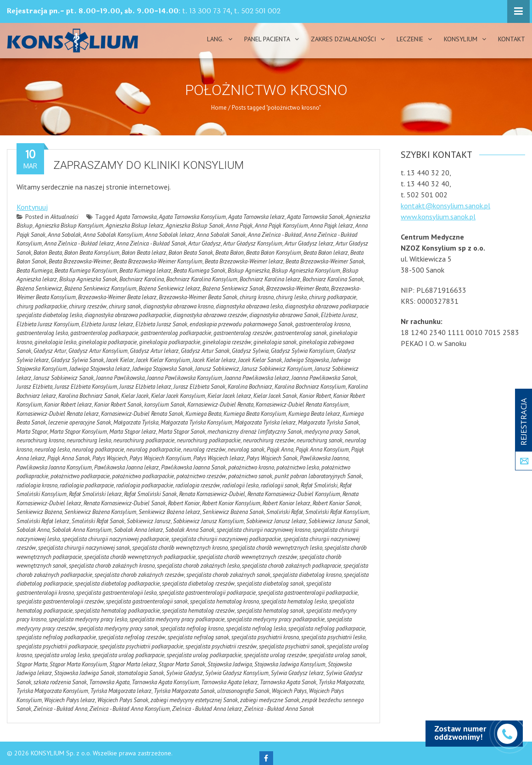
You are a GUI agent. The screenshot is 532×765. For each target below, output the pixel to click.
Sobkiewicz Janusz (149, 521)
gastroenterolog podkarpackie (176, 333)
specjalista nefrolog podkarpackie (56, 637)
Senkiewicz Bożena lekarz (169, 512)
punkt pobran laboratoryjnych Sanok (318, 476)
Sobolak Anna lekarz (138, 530)
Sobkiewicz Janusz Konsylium (208, 521)
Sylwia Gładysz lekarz (297, 673)
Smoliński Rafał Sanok (98, 521)
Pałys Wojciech (110, 458)
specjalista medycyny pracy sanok (118, 628)
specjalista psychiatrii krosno (265, 637)
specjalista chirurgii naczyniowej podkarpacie (115, 539)
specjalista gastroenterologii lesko (116, 593)
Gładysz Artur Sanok (205, 351)
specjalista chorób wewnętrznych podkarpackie (140, 557)
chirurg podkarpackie (42, 306)
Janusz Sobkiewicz (217, 369)
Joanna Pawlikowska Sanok (324, 378)
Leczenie (410, 39)
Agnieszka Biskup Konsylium (69, 226)
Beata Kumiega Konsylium (86, 271)
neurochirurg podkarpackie (209, 440)
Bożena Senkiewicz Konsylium (100, 288)
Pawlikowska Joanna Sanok (193, 467)
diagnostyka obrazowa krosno (178, 306)
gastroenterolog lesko (42, 333)
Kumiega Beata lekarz (314, 414)
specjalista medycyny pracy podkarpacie (177, 619)
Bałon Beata (48, 253)
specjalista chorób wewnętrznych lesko (276, 548)
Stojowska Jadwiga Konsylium (290, 664)
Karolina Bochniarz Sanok (89, 396)
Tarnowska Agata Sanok (288, 682)
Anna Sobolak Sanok (221, 235)
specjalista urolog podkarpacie (128, 655)
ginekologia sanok (275, 342)
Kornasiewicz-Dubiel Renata (220, 405)
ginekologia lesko (55, 342)
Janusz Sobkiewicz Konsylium (277, 369)
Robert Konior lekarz (286, 503)
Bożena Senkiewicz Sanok (233, 288)
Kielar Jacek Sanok (275, 396)
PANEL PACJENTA (267, 39)
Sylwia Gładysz (185, 673)
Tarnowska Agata (109, 682)
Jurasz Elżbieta (34, 387)
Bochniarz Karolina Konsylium (202, 279)
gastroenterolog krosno (322, 324)
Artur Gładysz (204, 243)
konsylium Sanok (165, 405)
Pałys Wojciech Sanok (272, 458)
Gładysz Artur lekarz (154, 351)
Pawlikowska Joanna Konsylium (54, 467)
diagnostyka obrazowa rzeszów (210, 315)
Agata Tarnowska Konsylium (192, 217)
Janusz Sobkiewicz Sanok (64, 378)
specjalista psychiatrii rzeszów (221, 646)
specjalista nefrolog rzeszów (132, 637)
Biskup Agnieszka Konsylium (306, 271)
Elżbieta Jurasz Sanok (161, 324)
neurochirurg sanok (319, 440)
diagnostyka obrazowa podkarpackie (128, 315)
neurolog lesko (52, 450)
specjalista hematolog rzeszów (198, 611)
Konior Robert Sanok (118, 405)
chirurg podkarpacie (333, 297)
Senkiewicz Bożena (39, 512)
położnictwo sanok (250, 476)
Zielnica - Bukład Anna (60, 709)
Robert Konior (184, 503)
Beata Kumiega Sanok (199, 271)
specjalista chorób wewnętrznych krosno (180, 548)
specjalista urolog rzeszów (275, 655)
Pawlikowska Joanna (324, 458)
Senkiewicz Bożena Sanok (233, 512)
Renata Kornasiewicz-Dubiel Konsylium (294, 494)
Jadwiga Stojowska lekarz (100, 369)
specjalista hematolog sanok (270, 611)
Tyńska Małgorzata (341, 682)
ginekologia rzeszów (227, 342)
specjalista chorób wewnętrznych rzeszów (247, 557)
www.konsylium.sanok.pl (438, 217)
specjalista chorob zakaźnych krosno (112, 566)
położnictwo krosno (251, 467)
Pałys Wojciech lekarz (219, 458)
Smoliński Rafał (285, 512)
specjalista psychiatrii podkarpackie (141, 646)
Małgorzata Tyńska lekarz (265, 422)
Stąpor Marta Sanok (182, 664)
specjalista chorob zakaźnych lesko (198, 566)
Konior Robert (315, 396)
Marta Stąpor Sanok (182, 432)
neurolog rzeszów (204, 450)
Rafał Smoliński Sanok (150, 494)
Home (219, 108)
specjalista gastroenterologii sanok (147, 601)
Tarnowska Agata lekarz (229, 682)
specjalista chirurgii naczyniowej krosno (263, 530)
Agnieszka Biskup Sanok (195, 226)
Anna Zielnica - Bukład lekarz (79, 243)
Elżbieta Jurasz (339, 315)
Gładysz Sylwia (250, 351)
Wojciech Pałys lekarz (70, 700)
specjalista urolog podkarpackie (204, 655)
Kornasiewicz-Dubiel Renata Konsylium (302, 405)
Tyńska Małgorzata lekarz (121, 691)
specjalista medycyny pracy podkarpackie (276, 619)
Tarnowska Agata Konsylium (165, 682)
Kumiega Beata (203, 414)
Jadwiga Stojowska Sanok (162, 369)
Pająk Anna (280, 450)
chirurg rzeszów (88, 306)
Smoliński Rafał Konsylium (337, 512)
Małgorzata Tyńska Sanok (328, 422)
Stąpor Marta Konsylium (78, 664)
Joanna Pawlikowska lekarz (257, 378)
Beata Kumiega (34, 271)
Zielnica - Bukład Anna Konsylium (130, 709)
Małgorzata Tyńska (136, 422)
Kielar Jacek (135, 396)
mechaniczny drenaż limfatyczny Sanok (255, 432)
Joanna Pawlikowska (120, 378)
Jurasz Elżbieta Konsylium (86, 387)
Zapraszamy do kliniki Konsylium (148, 165)
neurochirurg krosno (40, 440)
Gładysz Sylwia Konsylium (302, 351)
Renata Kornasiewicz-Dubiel (212, 494)
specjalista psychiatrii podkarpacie (57, 646)
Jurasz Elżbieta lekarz (145, 387)
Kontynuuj (32, 207)
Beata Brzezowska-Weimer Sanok (325, 261)
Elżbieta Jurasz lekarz (107, 324)
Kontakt (512, 39)
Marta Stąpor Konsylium (78, 432)
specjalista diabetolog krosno (307, 575)
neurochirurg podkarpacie (144, 440)
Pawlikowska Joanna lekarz (126, 467)
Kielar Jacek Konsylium (178, 396)
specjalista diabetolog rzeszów (198, 584)
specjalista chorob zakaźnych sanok (228, 575)
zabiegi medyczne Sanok (270, 700)
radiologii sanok (280, 485)
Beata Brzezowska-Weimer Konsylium (158, 261)
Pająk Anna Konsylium (322, 450)
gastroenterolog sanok (300, 333)
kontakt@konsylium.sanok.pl (445, 206)
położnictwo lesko (298, 467)
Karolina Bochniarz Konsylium (310, 387)
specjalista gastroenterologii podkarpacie (207, 593)
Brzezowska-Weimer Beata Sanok (198, 297)
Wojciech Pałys (289, 691)
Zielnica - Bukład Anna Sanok (279, 709)
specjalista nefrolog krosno (192, 628)
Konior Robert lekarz (68, 405)
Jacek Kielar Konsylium (163, 360)
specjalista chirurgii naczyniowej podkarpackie (226, 539)
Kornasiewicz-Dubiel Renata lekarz (58, 414)
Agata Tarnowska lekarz (256, 217)
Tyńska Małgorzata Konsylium (52, 691)
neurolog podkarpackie (154, 450)
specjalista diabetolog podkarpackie (117, 584)
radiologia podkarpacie (87, 485)
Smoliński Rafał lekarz (43, 521)
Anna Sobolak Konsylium (113, 235)
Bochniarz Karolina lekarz (270, 279)
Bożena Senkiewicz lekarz (169, 288)
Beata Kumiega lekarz (145, 271)
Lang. (215, 39)
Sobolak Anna (33, 530)
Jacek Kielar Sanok (260, 360)
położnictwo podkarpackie (143, 476)
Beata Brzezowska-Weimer (80, 261)
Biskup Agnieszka (249, 271)
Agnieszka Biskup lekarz (134, 226)
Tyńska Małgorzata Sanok (184, 691)
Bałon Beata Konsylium (92, 253)
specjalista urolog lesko (62, 655)
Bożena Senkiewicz (39, 288)
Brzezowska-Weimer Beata (297, 288)
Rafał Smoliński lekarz (95, 494)
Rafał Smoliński (319, 485)
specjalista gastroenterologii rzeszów (60, 601)
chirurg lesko (291, 297)
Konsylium (461, 39)
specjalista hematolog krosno (224, 601)
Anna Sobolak (64, 235)
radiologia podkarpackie (145, 485)
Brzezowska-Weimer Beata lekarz (117, 297)
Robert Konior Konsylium (231, 503)
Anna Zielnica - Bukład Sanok (151, 243)
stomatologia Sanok (140, 673)
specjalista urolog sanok (337, 655)
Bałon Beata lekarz (144, 253)
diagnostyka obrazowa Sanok (284, 315)
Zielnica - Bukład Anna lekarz (207, 709)
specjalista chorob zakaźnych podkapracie (291, 566)
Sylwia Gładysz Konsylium (237, 673)
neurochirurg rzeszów (269, 440)
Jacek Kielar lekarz (214, 360)
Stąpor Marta (32, 664)
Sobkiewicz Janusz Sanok (339, 521)
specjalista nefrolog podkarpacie (327, 628)
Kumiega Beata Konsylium (255, 414)
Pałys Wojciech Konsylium (160, 458)
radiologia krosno (37, 485)
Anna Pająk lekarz (332, 226)
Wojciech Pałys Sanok (123, 700)
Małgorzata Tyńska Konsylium (196, 422)
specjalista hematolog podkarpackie (117, 611)
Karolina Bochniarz (250, 387)
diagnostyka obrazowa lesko (249, 306)
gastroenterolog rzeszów (243, 333)
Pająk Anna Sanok (69, 458)
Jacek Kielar (120, 360)
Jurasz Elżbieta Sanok (199, 387)
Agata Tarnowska (136, 217)
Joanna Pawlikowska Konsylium (185, 378)
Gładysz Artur (50, 351)
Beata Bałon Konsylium (274, 253)
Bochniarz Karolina (142, 279)
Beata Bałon (230, 253)
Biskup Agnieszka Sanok (88, 279)
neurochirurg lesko (89, 440)
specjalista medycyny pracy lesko (88, 619)
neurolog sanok (246, 450)
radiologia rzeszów (198, 485)
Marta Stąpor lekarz (133, 432)
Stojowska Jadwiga (230, 664)
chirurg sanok (125, 306)
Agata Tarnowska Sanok (315, 217)
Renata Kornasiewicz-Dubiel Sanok (125, 503)
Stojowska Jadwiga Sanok (84, 673)
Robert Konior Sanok (336, 503)
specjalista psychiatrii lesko (333, 637)
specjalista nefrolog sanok (198, 637)
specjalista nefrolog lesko (256, 628)
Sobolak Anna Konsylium (82, 530)
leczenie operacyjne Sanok (80, 422)
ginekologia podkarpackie (170, 342)
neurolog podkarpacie (98, 450)
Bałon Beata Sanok (191, 253)
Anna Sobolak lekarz (170, 235)
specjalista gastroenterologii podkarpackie (308, 593)
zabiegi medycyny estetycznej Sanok (194, 700)
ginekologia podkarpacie (108, 342)
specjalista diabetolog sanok (270, 584)
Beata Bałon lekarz (326, 253)
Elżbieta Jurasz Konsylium (48, 324)
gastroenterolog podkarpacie (104, 333)
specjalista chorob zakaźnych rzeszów (139, 575)
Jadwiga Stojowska (306, 360)
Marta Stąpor (32, 432)
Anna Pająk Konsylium (281, 226)
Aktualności (64, 217)
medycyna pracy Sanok (332, 432)
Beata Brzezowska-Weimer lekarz (244, 261)
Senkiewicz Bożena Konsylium (100, 512)
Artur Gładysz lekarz (309, 243)
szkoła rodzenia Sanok (60, 682)
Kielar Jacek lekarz (229, 396)
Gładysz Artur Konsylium (98, 351)
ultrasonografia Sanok (243, 691)
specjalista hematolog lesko (294, 601)
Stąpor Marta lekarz (133, 664)
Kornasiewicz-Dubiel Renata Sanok (142, 414)
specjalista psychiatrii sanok (292, 646)
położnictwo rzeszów (201, 476)
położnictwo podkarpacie (80, 476)
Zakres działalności (343, 39)
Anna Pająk (239, 226)
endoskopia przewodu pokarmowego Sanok (241, 324)
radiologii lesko (240, 485)
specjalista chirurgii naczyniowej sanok (84, 548)
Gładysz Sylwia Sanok (77, 360)
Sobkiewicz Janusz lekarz (276, 521)
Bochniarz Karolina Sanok (333, 279)
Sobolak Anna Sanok (190, 530)
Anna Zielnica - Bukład (275, 235)
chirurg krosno (257, 297)
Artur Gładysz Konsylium (253, 243)
